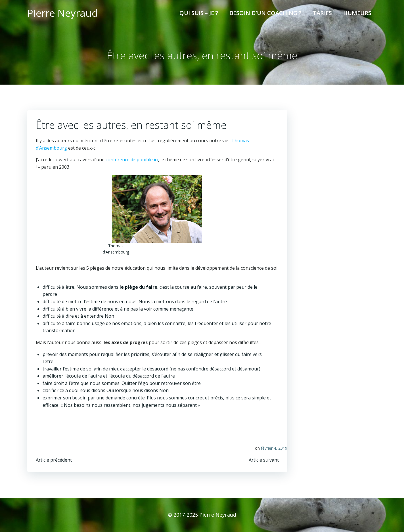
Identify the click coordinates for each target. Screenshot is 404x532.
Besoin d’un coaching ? (265, 13)
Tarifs (322, 13)
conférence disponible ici (132, 160)
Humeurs (357, 13)
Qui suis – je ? (199, 13)
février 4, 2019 (274, 448)
